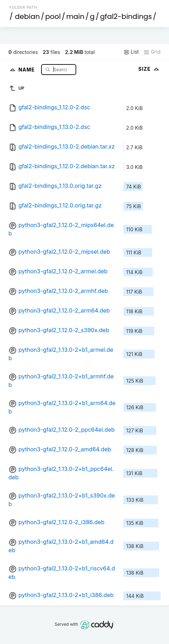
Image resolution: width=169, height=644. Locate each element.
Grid (152, 52)
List (131, 52)
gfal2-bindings (126, 16)
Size (149, 69)
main (75, 16)
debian (28, 16)
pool (53, 16)
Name (27, 69)
